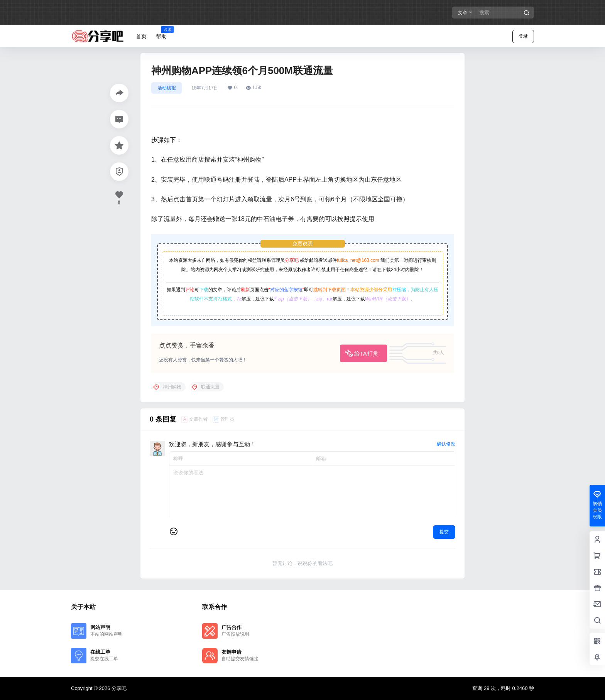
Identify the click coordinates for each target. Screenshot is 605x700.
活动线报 (167, 88)
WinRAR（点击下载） (388, 299)
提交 (444, 532)
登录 (523, 36)
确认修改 (446, 444)
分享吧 (292, 260)
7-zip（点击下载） (293, 299)
